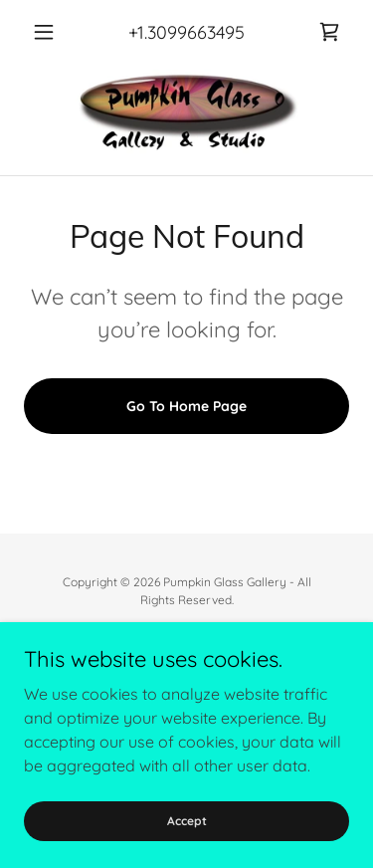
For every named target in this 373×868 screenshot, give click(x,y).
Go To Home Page (186, 406)
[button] (48, 32)
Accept (187, 821)
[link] (329, 32)
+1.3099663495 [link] (186, 32)
